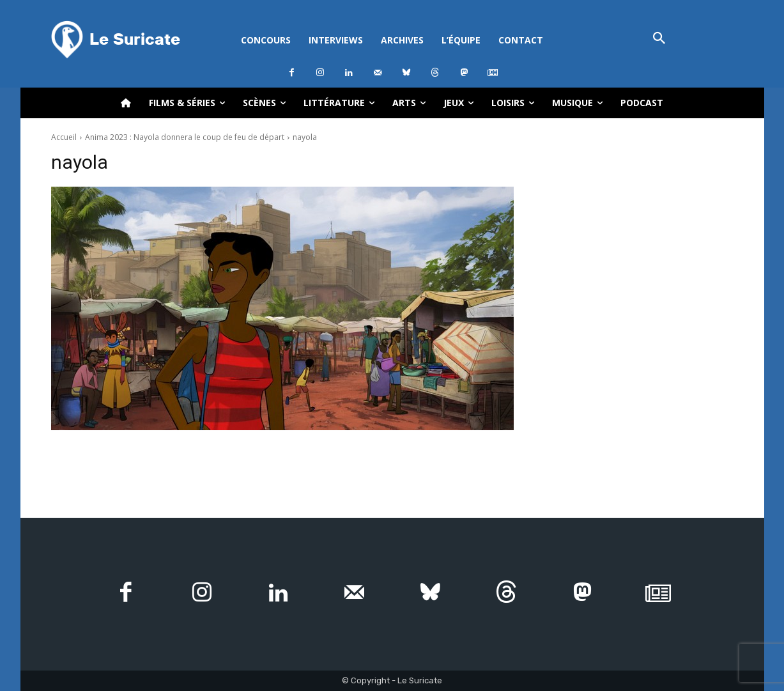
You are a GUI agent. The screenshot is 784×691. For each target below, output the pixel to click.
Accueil (64, 137)
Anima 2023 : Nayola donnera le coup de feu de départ (185, 137)
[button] (660, 39)
